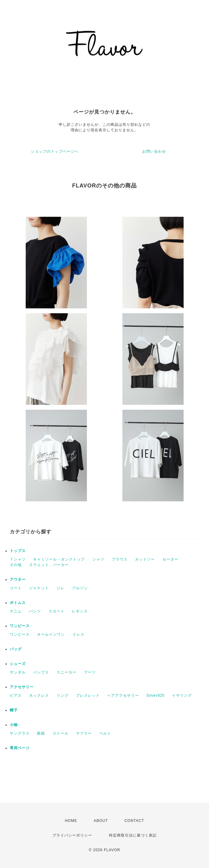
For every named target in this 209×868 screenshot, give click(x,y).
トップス (18, 551)
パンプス (41, 672)
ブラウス (120, 559)
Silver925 (156, 695)
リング (63, 695)
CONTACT (134, 821)
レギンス (80, 611)
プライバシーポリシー (72, 835)
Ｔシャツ (18, 559)
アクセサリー (22, 687)
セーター (170, 559)
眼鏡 (41, 733)
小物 (14, 725)
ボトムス (18, 603)
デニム (16, 611)
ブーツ (90, 672)
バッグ (16, 649)
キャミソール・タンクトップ (59, 559)
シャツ (98, 559)
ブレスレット (88, 695)
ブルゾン (80, 588)
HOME (71, 821)
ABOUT (101, 821)
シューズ (18, 664)
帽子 (14, 710)
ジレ (61, 588)
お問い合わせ (154, 151)
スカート (57, 611)
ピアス (16, 695)
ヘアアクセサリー (123, 695)
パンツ (35, 611)
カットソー (145, 559)
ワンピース (20, 626)
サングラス (20, 733)
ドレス (78, 634)
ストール (61, 733)
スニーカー (67, 672)
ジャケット (39, 588)
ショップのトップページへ (55, 151)
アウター (18, 579)
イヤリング (182, 695)
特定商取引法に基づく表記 (133, 835)
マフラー (84, 733)
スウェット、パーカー (49, 565)
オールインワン (51, 634)
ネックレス (39, 695)
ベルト (105, 733)
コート (16, 588)
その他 (16, 565)
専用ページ (20, 748)
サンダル (18, 672)
